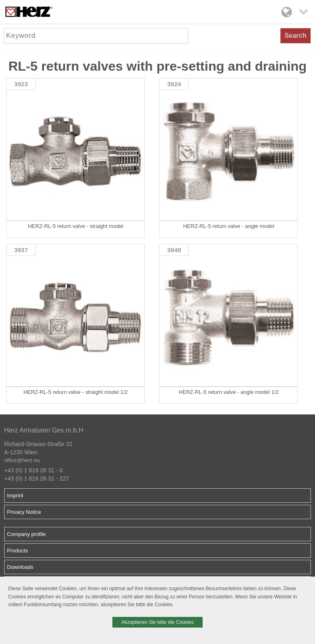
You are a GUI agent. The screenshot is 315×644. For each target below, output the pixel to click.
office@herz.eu (22, 460)
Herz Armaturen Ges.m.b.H (44, 430)
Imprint (15, 496)
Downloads (20, 567)
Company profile (26, 534)
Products (17, 551)
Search (296, 36)
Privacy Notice (24, 512)
